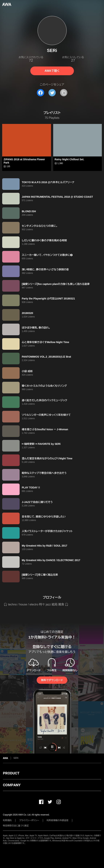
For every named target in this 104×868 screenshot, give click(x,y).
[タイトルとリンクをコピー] (64, 93)
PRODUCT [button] (11, 773)
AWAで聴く (52, 71)
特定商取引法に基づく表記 (16, 826)
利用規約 (7, 820)
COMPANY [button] (12, 785)
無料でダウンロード (52, 680)
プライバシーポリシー (29, 820)
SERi (16, 758)
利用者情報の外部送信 (58, 820)
